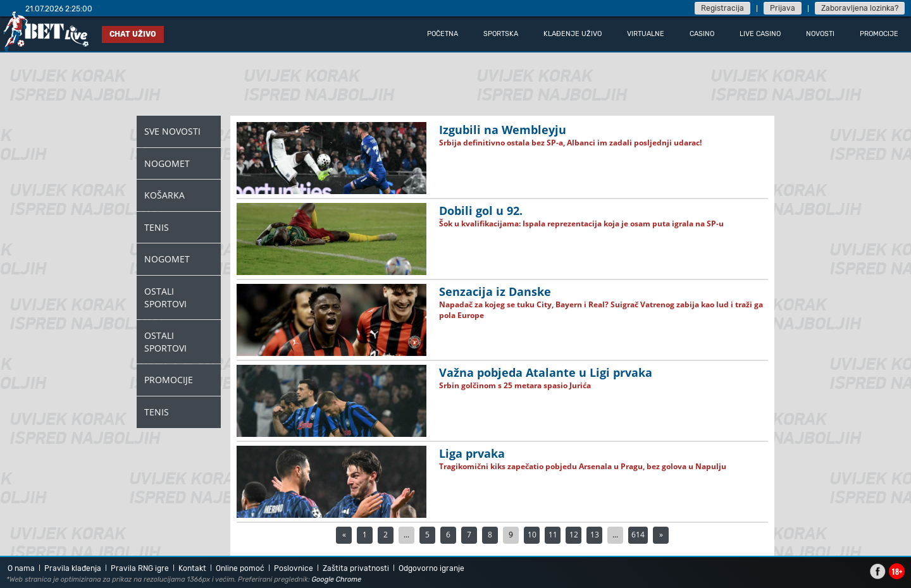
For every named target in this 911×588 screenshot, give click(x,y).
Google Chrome (337, 579)
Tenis (157, 227)
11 (553, 535)
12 (574, 535)
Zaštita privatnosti (356, 568)
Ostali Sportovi (165, 297)
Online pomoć (240, 568)
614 (638, 535)
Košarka (164, 195)
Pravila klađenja (73, 568)
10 (532, 535)
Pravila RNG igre (140, 568)
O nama (21, 568)
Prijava (783, 8)
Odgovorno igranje (431, 568)
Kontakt (192, 568)
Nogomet (167, 163)
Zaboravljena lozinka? (860, 8)
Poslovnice (294, 568)
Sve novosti (172, 131)
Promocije (169, 380)
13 (595, 535)
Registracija (722, 8)
